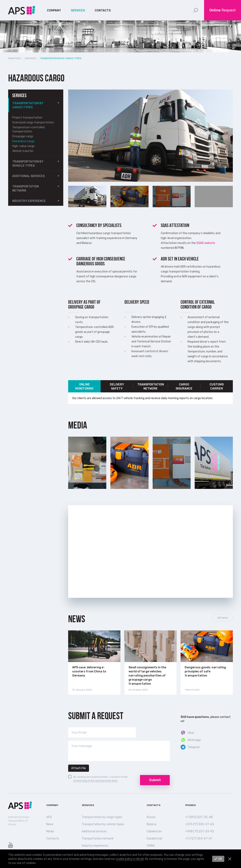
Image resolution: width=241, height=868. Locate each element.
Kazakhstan (155, 839)
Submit (155, 780)
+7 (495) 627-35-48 (199, 817)
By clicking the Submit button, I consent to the (101, 777)
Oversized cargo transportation (33, 122)
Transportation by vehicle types (28, 164)
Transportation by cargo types (28, 105)
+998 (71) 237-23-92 (200, 831)
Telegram (194, 747)
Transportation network (26, 189)
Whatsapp (194, 740)
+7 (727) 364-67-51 (199, 839)
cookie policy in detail (130, 859)
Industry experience (29, 201)
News (77, 619)
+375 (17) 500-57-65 (200, 824)
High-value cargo (23, 146)
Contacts (103, 11)
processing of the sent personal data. (96, 781)
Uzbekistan (154, 831)
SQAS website (206, 243)
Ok (220, 859)
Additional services (28, 176)
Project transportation (27, 118)
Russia (151, 817)
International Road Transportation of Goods (19, 821)
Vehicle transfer (23, 151)
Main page (14, 58)
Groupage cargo (23, 136)
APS (49, 817)
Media (50, 831)
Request (223, 10)
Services (78, 11)
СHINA (151, 846)
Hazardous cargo (23, 141)
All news (223, 618)
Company (54, 11)
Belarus (152, 824)
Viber (191, 733)
